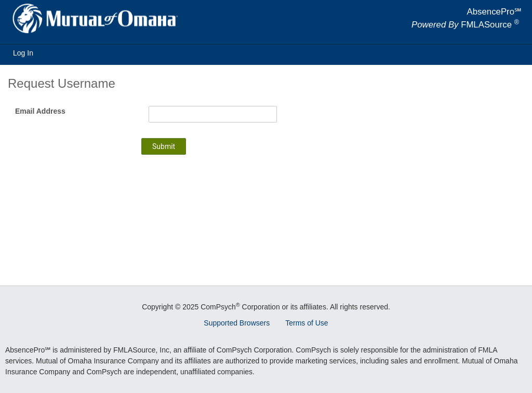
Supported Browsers (237, 323)
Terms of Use (307, 323)
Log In (23, 53)
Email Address (40, 111)
